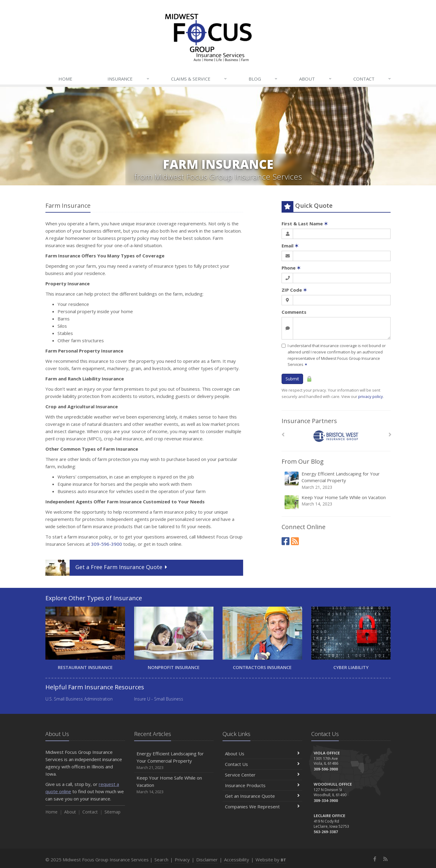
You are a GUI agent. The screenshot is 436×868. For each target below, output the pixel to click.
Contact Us (262, 764)
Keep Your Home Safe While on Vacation (337, 502)
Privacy (182, 860)
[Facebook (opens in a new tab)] (286, 541)
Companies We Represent (262, 807)
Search (161, 860)
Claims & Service (199, 79)
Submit (292, 379)
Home (65, 79)
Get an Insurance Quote (262, 796)
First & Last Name (305, 224)
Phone (291, 268)
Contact (372, 79)
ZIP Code (294, 290)
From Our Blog (303, 461)
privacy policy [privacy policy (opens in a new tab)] (371, 396)
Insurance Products (262, 785)
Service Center (262, 775)
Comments (294, 312)
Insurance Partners (309, 421)
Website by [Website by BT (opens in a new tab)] (271, 860)
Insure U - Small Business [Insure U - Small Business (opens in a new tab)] (159, 699)
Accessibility (237, 860)
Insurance (129, 79)
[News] (295, 541)
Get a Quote (107, 568)
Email (290, 246)
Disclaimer (207, 860)
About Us (262, 754)
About (315, 79)
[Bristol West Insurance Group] (336, 436)
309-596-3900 (107, 544)
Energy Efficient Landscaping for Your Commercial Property (337, 480)
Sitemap (112, 812)
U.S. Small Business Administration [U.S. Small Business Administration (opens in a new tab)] (79, 699)
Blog (263, 79)
